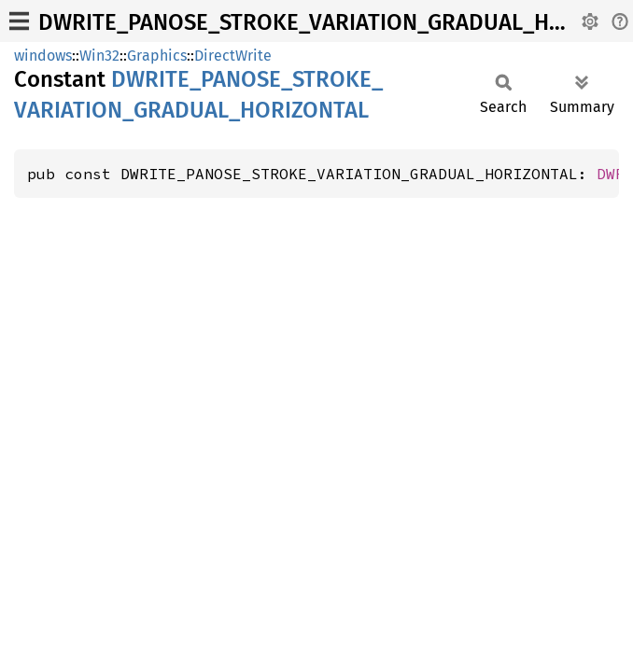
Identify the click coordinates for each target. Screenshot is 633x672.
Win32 (99, 56)
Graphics (157, 56)
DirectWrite (233, 56)
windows (43, 56)
